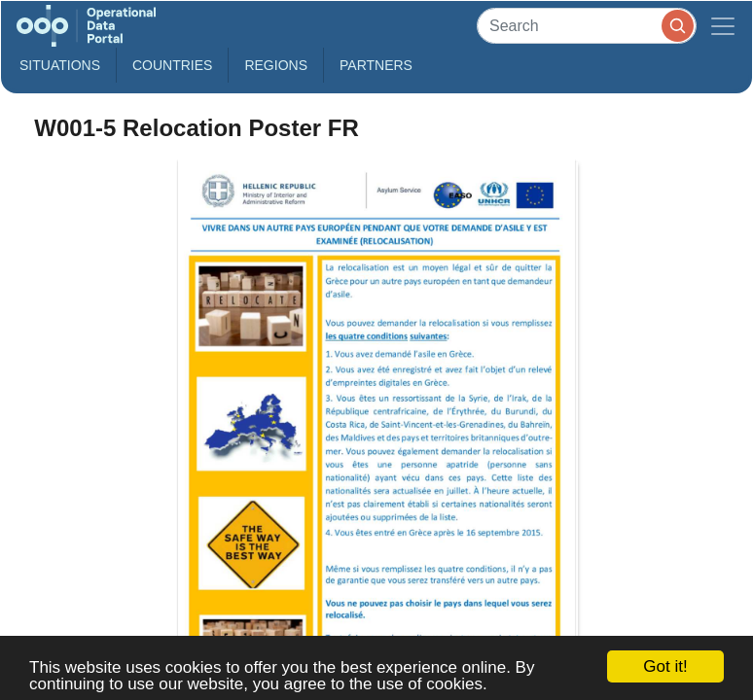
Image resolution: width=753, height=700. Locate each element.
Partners (376, 65)
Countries (172, 65)
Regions (276, 65)
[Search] (587, 26)
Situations (60, 65)
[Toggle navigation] (723, 26)
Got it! (665, 666)
